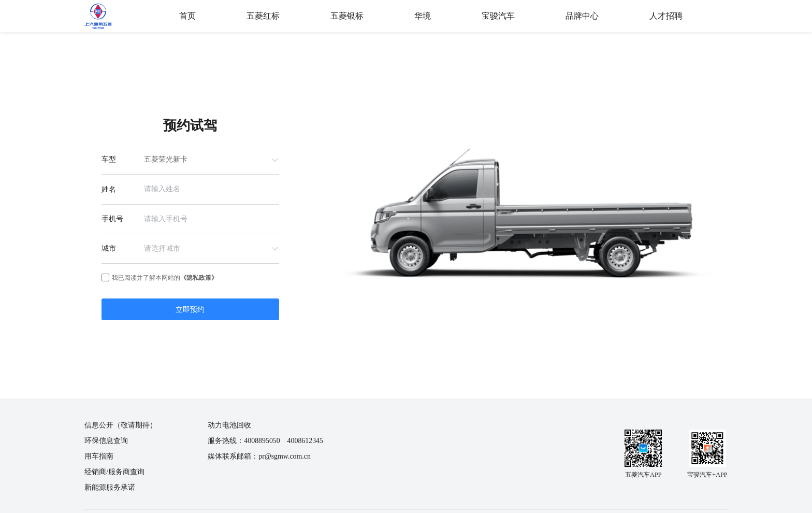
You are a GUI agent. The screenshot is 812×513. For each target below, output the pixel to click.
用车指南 (99, 456)
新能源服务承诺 (110, 487)
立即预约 (190, 310)
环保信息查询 (106, 441)
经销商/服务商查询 (114, 472)
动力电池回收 (229, 425)
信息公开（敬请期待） (121, 425)
